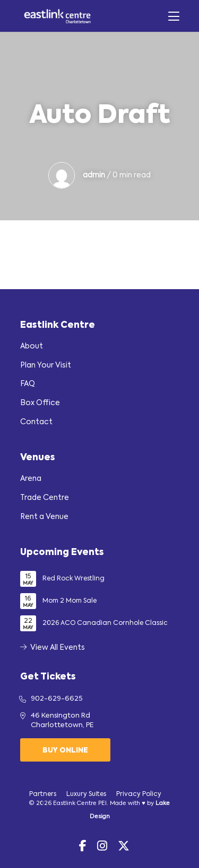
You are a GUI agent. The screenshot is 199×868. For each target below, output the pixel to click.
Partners (43, 794)
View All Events (53, 648)
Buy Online (65, 751)
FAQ (28, 384)
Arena (31, 479)
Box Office (40, 403)
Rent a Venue (44, 517)
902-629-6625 (57, 699)
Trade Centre (45, 498)
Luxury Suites (86, 794)
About (32, 346)
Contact (36, 422)
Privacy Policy (139, 794)
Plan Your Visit (46, 365)
